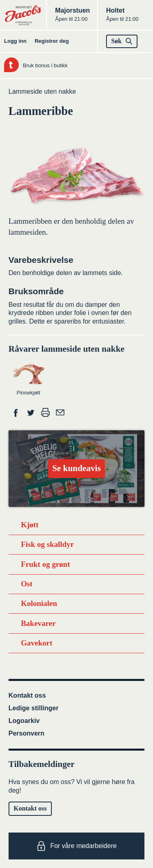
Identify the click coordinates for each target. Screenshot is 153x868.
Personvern (27, 733)
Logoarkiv (24, 721)
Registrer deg (52, 41)
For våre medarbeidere (76, 846)
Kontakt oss (27, 695)
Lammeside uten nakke (42, 91)
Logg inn (15, 41)
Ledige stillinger (34, 708)
